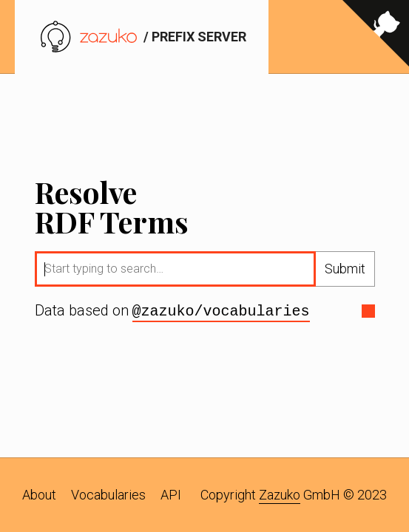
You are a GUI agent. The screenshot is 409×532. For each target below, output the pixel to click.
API (171, 495)
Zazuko (280, 495)
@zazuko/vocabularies (221, 311)
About (39, 495)
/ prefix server (142, 37)
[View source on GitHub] (376, 37)
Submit (345, 269)
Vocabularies (108, 495)
